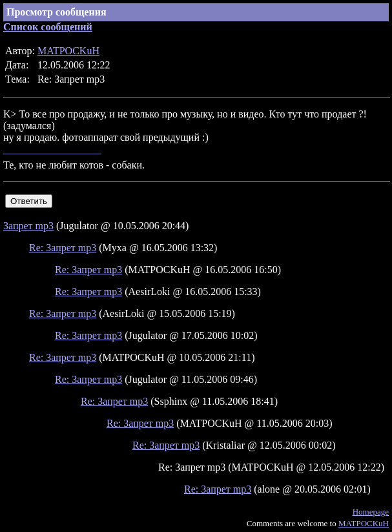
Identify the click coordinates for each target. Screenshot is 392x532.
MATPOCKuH (68, 51)
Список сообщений (48, 27)
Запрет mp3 (28, 226)
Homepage (371, 512)
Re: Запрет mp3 (63, 248)
